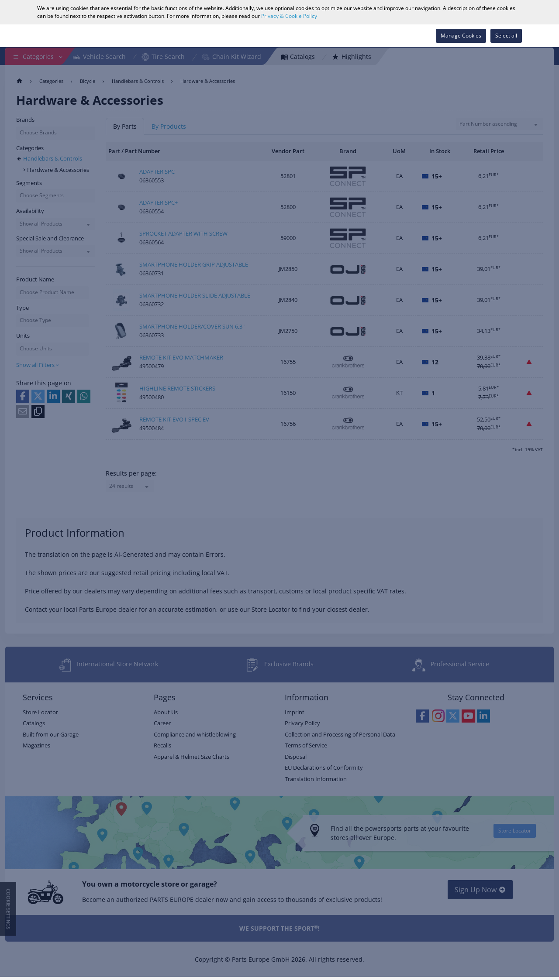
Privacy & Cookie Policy (289, 16)
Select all (506, 36)
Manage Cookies (461, 36)
